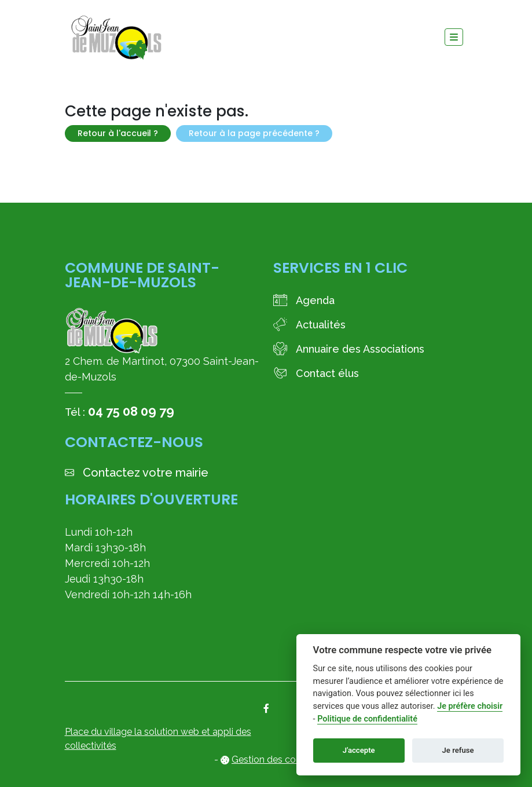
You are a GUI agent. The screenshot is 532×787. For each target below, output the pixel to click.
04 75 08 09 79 (131, 411)
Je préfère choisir (470, 706)
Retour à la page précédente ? (254, 133)
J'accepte (359, 750)
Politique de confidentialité (367, 719)
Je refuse (458, 750)
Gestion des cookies (275, 759)
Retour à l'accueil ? (118, 133)
